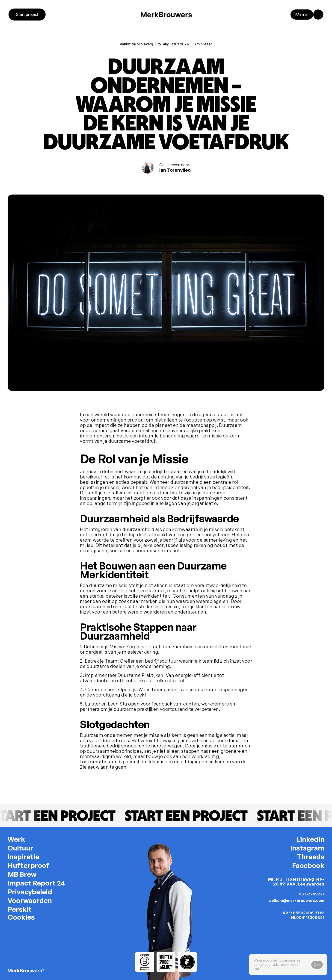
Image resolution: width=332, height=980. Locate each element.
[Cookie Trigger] (21, 917)
